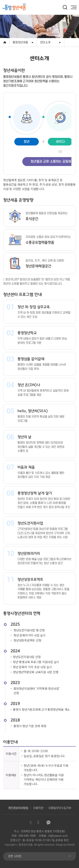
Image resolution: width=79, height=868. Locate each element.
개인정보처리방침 (18, 808)
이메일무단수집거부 (60, 808)
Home (5, 42)
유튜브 (38, 823)
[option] (21, 7)
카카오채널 (48, 823)
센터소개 (45, 42)
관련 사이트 (15, 856)
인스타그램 (31, 823)
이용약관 (38, 808)
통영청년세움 (20, 42)
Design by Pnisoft (65, 845)
